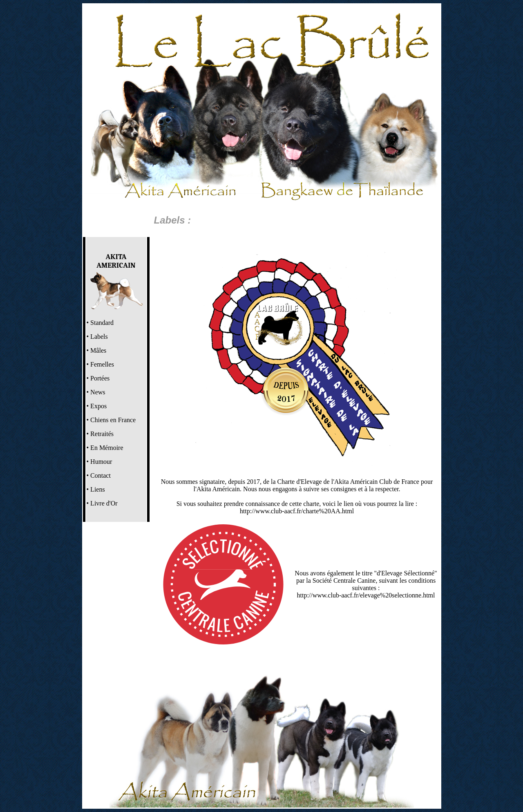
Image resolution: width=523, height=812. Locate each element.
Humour (101, 462)
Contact (101, 475)
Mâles (98, 350)
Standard (102, 323)
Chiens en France (113, 420)
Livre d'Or (104, 503)
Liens (98, 489)
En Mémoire (107, 448)
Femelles (102, 364)
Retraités (102, 434)
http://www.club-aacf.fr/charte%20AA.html (297, 511)
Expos (98, 406)
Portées (100, 378)
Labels (99, 337)
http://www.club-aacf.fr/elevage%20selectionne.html (366, 595)
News (98, 392)
